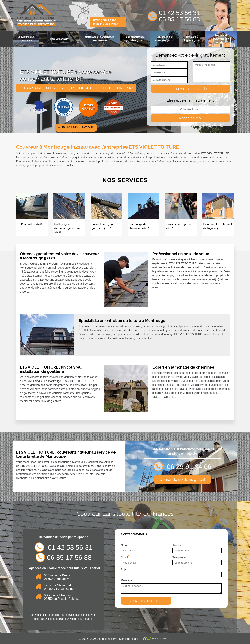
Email (125, 557)
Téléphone (180, 557)
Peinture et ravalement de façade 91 (221, 39)
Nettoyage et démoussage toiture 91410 (100, 39)
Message (127, 580)
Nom (124, 545)
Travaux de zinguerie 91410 (192, 39)
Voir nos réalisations (76, 128)
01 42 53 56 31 (180, 13)
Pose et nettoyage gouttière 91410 (135, 39)
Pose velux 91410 (59, 39)
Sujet (125, 569)
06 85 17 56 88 (180, 19)
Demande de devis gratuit (182, 479)
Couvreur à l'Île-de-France (26, 39)
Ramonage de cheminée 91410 (164, 39)
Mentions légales (129, 639)
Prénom (178, 545)
